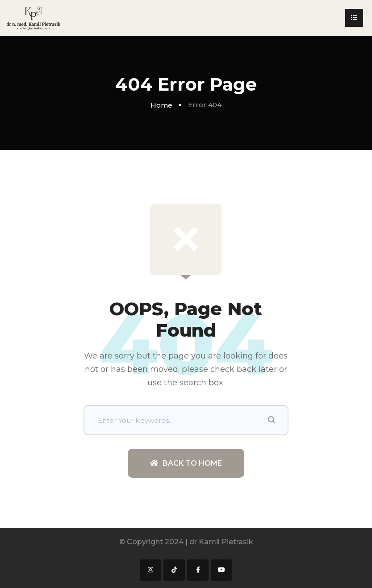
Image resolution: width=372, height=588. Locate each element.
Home (161, 105)
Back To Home (186, 463)
